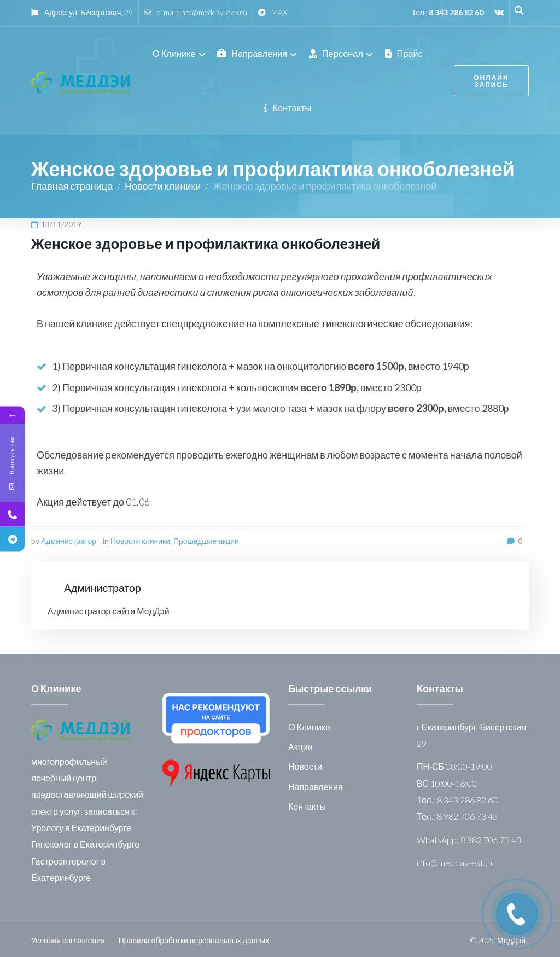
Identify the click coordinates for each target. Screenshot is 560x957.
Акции (301, 744)
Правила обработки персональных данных (194, 938)
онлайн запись (488, 80)
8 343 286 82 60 (456, 12)
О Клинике (309, 724)
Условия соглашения (68, 938)
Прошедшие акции (206, 539)
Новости (305, 764)
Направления (316, 784)
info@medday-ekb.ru (213, 12)
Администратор (69, 539)
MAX (279, 12)
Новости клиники (163, 183)
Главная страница (72, 183)
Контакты (307, 804)
